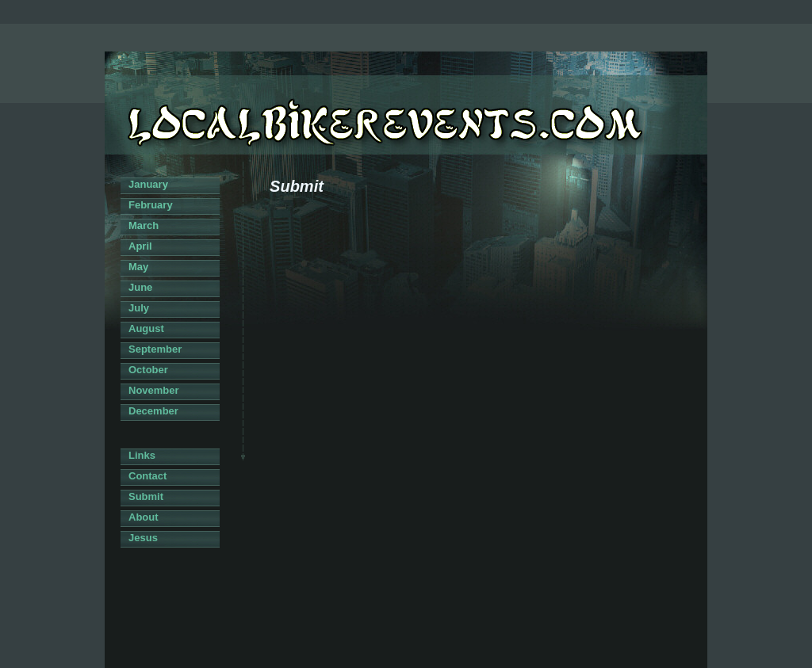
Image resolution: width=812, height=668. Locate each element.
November (154, 390)
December (153, 411)
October (148, 370)
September (155, 349)
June (140, 287)
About (144, 517)
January (148, 184)
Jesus (143, 538)
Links (142, 455)
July (139, 308)
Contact (147, 476)
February (151, 205)
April (140, 246)
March (144, 225)
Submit (146, 496)
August (146, 328)
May (138, 267)
